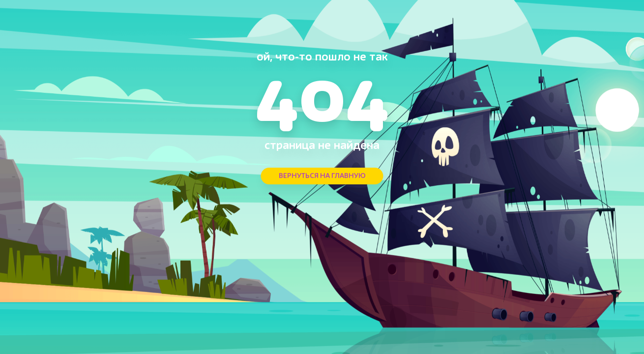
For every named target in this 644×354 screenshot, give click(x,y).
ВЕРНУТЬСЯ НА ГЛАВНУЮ (322, 176)
